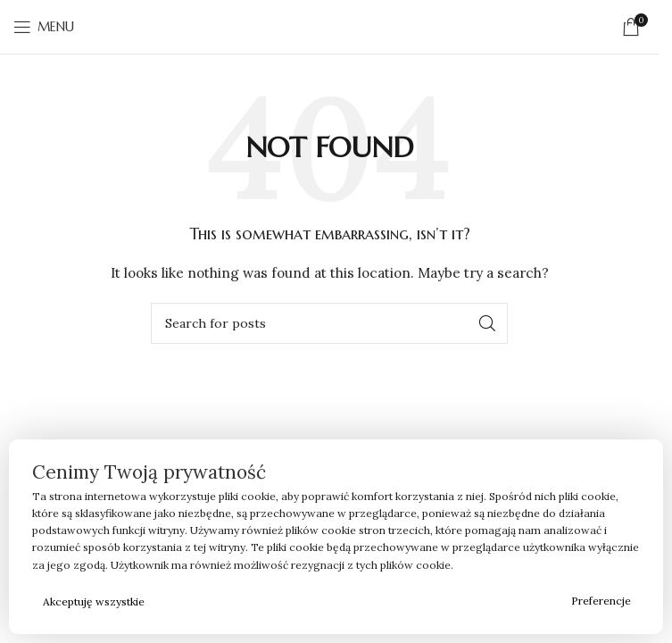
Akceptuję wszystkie (94, 601)
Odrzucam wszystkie (359, 601)
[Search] (329, 323)
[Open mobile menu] (44, 27)
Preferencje (601, 601)
